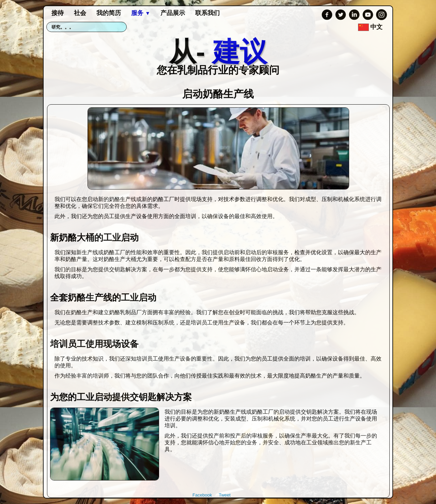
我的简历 (109, 13)
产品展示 (173, 13)
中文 (371, 27)
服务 (141, 13)
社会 (80, 13)
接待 (58, 13)
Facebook (202, 495)
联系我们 (207, 13)
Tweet (225, 495)
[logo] (218, 55)
